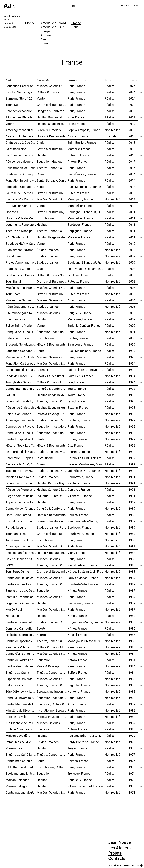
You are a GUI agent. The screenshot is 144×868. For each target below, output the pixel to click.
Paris (75, 27)
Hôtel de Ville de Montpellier (21, 218)
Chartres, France (79, 452)
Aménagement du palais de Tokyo (21, 546)
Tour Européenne (17, 572)
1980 (132, 729)
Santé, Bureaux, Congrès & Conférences (52, 180)
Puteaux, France (78, 155)
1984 (132, 654)
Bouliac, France (78, 515)
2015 (132, 168)
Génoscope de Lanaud (21, 370)
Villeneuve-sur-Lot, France (85, 786)
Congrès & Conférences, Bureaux (52, 508)
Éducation (44, 590)
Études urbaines (48, 250)
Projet (10, 80)
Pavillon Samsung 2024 (21, 92)
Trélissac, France (79, 773)
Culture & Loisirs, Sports (52, 275)
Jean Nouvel (120, 842)
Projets (115, 853)
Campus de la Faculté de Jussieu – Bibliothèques (21, 426)
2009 (132, 256)
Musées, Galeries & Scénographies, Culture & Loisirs (52, 654)
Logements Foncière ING (21, 225)
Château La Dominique (21, 174)
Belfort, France (78, 672)
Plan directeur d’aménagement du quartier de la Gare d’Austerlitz (21, 250)
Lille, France (76, 382)
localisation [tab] (9, 23)
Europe (45, 31)
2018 (132, 130)
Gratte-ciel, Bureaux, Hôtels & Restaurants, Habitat (52, 281)
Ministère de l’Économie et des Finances (21, 710)
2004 (132, 300)
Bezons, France (78, 408)
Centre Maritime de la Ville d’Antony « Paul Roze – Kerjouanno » (21, 704)
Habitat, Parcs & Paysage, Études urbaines (52, 483)
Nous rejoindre (115, 865)
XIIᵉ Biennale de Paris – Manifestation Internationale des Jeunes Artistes (21, 723)
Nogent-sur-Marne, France (85, 622)
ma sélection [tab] (10, 27)
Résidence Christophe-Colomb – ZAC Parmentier (21, 408)
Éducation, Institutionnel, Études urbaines (52, 332)
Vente (41, 98)
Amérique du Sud (52, 27)
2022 (132, 105)
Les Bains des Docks (20, 275)
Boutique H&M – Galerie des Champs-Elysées (21, 243)
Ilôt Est (10, 395)
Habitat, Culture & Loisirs (52, 490)
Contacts (117, 858)
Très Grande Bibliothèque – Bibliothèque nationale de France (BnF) (21, 540)
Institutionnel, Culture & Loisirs (52, 767)
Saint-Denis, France (81, 376)
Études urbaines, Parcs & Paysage (52, 471)
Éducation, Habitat (49, 161)
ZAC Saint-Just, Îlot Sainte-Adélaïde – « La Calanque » (21, 237)
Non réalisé (112, 130)
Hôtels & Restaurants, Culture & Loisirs (52, 553)
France (76, 23)
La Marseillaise (16, 149)
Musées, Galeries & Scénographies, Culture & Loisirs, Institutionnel (52, 792)
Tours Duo (13, 105)
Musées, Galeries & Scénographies (52, 86)
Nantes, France (78, 338)
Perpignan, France (80, 231)
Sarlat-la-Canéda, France (84, 325)
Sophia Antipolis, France (84, 130)
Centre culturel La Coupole (21, 584)
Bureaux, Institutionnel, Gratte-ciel (52, 691)
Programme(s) (47, 80)
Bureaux (42, 370)
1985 (132, 641)
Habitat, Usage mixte (51, 237)
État (108, 80)
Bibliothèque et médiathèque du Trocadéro (21, 767)
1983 (132, 679)
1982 (132, 698)
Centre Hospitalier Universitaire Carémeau (21, 439)
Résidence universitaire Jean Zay (21, 161)
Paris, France (76, 86)
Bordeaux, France (79, 225)
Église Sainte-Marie (19, 325)
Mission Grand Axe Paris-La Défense (21, 477)
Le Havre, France (79, 275)
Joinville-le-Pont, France (84, 471)
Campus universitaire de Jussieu (21, 698)
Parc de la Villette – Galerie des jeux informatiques (21, 647)
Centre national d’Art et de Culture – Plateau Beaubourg (21, 792)
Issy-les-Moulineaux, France (86, 464)
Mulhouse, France (80, 319)
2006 (132, 288)
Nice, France (76, 117)
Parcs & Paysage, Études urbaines (52, 414)
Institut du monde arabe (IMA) (21, 597)
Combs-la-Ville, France (83, 584)
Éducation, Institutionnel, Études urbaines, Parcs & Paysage (52, 698)
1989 (132, 502)
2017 (132, 161)
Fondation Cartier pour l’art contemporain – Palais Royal (21, 86)
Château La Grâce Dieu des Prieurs (21, 143)
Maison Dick (14, 748)
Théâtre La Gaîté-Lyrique (21, 755)
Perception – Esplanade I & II (21, 458)
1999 (132, 344)
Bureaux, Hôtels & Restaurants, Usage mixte (52, 130)
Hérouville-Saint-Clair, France (86, 458)
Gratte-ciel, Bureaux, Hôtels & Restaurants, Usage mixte (52, 105)
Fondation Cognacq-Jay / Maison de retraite (21, 351)
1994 (132, 363)
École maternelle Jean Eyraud (21, 773)
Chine (44, 43)
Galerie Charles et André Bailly (21, 559)
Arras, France (76, 300)
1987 (132, 578)
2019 (132, 111)
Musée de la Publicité (20, 357)
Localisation (77, 80)
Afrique (46, 35)
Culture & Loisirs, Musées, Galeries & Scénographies (52, 647)
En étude (111, 136)
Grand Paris (13, 256)
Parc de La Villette (18, 717)
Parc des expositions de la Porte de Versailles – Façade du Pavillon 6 (21, 111)
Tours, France (77, 389)
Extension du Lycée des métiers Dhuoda (21, 590)
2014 (132, 174)
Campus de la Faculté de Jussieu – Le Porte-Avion (21, 433)
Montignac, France (80, 199)
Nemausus (13, 616)
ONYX (10, 565)
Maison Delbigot (17, 786)
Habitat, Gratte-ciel (49, 117)
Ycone (10, 124)
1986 (132, 622)
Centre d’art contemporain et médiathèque (21, 654)
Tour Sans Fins (16, 534)
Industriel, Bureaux (49, 496)
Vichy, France (76, 553)
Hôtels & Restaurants (51, 136)
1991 (132, 477)
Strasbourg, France (80, 344)
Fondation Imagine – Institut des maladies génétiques (21, 180)
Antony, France (78, 161)
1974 (132, 773)
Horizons (12, 212)
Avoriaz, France (78, 136)
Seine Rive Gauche (18, 414)
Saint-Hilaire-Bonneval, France (86, 370)
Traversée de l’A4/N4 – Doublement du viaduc (21, 471)
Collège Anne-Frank (19, 729)
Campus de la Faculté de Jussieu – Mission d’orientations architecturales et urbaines (21, 332)
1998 (132, 357)
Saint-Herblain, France (82, 565)
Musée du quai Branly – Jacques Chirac (21, 288)
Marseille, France (79, 149)
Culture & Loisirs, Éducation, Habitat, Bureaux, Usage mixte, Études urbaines (52, 382)
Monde (30, 23)
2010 (132, 243)
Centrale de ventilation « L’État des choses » (21, 622)
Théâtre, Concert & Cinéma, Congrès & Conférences (52, 641)
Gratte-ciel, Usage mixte (52, 572)
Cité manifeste (16, 319)
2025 (132, 86)
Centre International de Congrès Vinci (21, 389)
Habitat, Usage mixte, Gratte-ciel (52, 124)
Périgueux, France (80, 313)
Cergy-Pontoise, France (83, 742)
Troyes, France (77, 748)
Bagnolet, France (79, 685)
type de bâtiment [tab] (12, 16)
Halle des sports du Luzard (21, 635)
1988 (132, 546)
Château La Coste (18, 269)
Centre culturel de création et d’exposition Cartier (21, 578)
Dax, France (75, 445)
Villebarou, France (80, 496)
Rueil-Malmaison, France (84, 187)
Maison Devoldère (18, 736)
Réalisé (110, 86)
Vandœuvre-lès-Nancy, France (86, 521)
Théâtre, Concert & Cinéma (52, 168)
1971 (132, 792)
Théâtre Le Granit (17, 672)
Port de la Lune (16, 527)
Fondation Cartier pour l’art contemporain (21, 363)
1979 (132, 736)
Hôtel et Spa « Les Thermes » (21, 445)
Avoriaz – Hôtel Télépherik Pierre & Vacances (21, 136)
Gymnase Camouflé (19, 628)
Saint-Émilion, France (82, 143)
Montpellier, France (80, 206)
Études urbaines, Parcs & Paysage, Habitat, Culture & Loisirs (52, 420)
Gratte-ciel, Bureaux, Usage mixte (52, 212)
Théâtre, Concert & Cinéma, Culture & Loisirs (52, 584)
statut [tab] (6, 20)
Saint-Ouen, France (80, 603)
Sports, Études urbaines (52, 376)
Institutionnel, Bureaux (52, 710)
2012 (132, 199)
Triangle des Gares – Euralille (21, 382)
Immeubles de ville (18, 742)
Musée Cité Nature (18, 300)
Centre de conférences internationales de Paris (21, 508)
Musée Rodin (15, 609)
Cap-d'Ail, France (79, 490)
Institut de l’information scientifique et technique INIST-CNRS (21, 521)
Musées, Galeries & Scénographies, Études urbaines (52, 679)
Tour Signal (13, 281)
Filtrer (72, 6)
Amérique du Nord (53, 23)
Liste (137, 6)
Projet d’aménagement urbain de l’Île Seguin (21, 262)
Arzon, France (77, 704)
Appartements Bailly (19, 502)
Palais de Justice (17, 338)
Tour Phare (13, 294)
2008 (132, 269)
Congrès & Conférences (52, 111)
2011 (132, 212)
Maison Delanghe (17, 780)
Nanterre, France (79, 420)
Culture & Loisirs (48, 92)
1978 (132, 742)
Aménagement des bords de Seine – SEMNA (21, 420)
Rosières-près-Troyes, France (86, 736)
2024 (132, 92)
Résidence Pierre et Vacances (21, 490)
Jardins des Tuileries (19, 666)
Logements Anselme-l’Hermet (21, 603)
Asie (44, 39)
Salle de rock (14, 685)
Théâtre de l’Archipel (19, 231)
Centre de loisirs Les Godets (21, 660)
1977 (132, 755)
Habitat (42, 155)
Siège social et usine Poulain (21, 496)
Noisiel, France (78, 635)
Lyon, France (76, 124)
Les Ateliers (119, 848)
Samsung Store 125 (19, 98)
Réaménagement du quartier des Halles (21, 307)
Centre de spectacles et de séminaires (21, 641)
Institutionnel (46, 218)
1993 (132, 389)
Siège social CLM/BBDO (21, 464)
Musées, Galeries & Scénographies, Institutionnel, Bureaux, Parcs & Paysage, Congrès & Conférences (52, 288)
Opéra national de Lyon (21, 401)
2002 (132, 319)
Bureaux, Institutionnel (52, 521)
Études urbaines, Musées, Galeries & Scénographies (52, 452)
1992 (132, 420)
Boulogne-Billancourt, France (86, 212)
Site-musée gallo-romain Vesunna (21, 313)
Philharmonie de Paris (20, 168)
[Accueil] (9, 4)
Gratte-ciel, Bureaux (50, 149)
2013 (132, 187)
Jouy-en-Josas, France (83, 578)
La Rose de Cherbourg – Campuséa (21, 155)
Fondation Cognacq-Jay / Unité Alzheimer (21, 187)
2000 (132, 338)
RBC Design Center (18, 206)
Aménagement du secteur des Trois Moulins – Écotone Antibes (21, 130)
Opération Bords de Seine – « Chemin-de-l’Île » (21, 483)
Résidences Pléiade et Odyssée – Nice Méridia (21, 117)
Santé (41, 187)
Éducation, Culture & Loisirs (52, 704)
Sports (41, 628)
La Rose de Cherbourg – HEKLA (21, 193)
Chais (40, 143)
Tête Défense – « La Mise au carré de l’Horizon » (21, 691)
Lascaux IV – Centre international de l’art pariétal (21, 199)
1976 (132, 761)
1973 (132, 780)
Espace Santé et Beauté (21, 553)
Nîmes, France (77, 439)
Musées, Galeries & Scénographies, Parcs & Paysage (52, 199)
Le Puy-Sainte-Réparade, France (86, 269)
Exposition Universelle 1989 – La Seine (21, 679)
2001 (132, 332)
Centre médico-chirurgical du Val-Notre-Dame (21, 761)
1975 (132, 767)
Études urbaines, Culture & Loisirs (52, 622)
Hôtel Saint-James (18, 515)
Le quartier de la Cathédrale (21, 452)
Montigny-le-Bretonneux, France (86, 641)
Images (125, 6)
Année (133, 80)
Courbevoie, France (81, 477)
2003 (132, 307)
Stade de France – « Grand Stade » (21, 376)
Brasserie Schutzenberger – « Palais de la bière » (21, 344)
